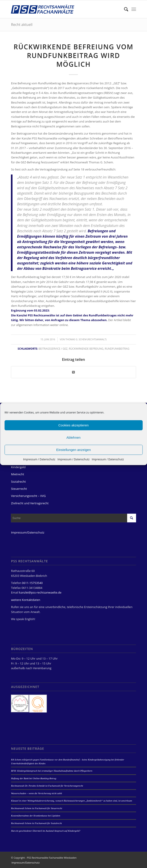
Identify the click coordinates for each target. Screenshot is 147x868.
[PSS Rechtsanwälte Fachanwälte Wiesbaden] (61, 9)
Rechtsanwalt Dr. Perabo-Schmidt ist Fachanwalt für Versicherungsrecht (47, 786)
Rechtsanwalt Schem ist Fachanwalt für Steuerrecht (36, 808)
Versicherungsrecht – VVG (28, 496)
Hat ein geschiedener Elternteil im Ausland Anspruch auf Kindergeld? (46, 831)
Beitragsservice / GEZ (53, 349)
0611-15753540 (32, 583)
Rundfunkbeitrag (117, 349)
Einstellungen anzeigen (73, 450)
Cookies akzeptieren (74, 425)
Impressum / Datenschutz (39, 459)
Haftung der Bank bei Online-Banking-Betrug (33, 778)
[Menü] (134, 9)
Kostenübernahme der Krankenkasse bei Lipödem (35, 816)
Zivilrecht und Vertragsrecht (30, 503)
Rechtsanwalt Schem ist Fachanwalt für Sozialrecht (36, 823)
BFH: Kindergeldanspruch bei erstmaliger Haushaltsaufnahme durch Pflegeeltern (52, 771)
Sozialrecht (18, 482)
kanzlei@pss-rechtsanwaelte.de (40, 592)
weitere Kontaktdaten (26, 600)
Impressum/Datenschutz (28, 532)
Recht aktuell (22, 25)
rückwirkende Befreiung (86, 349)
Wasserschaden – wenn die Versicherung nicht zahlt (36, 793)
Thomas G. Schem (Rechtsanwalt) (86, 339)
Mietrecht (17, 474)
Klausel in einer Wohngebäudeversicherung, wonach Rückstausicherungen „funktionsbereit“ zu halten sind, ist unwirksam (71, 801)
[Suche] (124, 9)
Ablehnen (73, 437)
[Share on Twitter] (73, 372)
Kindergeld (18, 467)
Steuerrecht (19, 489)
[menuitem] (124, 9)
